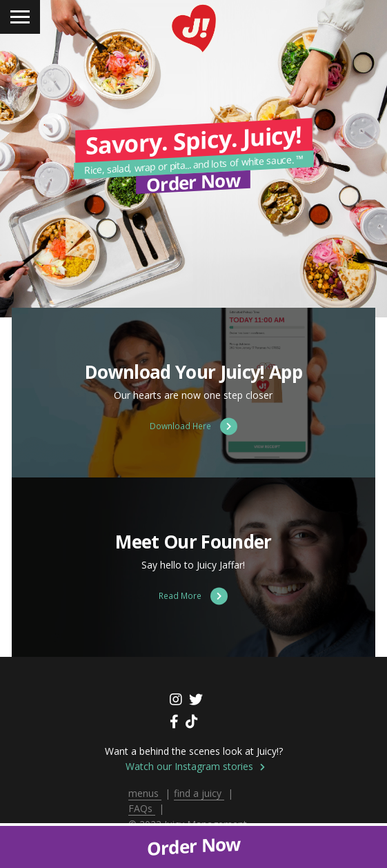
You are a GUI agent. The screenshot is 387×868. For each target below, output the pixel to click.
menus (145, 793)
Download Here (193, 426)
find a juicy (199, 793)
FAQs (142, 808)
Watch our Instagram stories (195, 766)
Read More (193, 596)
